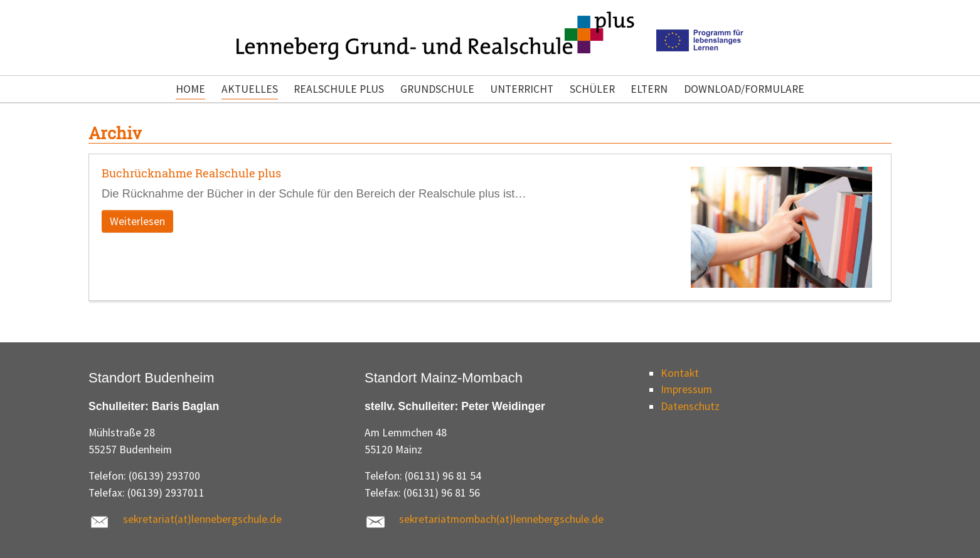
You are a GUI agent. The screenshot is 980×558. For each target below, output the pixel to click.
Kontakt (680, 373)
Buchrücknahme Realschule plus (191, 173)
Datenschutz (690, 406)
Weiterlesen (137, 221)
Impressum (686, 389)
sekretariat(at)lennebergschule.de (202, 519)
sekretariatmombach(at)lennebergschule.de (501, 519)
